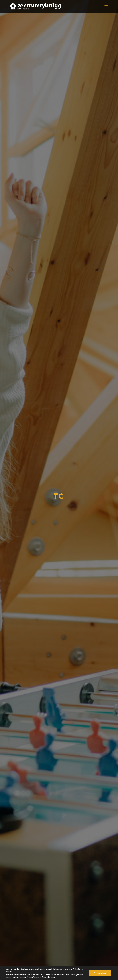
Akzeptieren (100, 973)
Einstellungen (48, 977)
